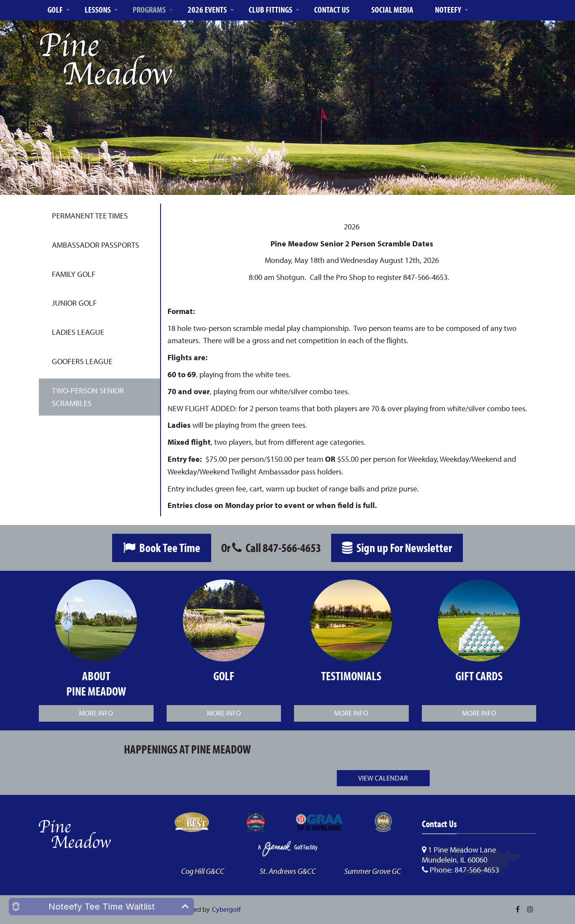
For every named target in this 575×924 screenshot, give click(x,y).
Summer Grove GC (373, 871)
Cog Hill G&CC (203, 871)
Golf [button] (55, 9)
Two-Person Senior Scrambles (88, 397)
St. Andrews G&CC (288, 871)
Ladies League (78, 332)
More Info (96, 713)
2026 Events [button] (207, 9)
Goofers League (82, 361)
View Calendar (383, 778)
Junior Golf (74, 303)
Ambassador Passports (96, 245)
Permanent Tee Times (90, 216)
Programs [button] (149, 9)
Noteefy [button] (448, 9)
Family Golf (74, 274)
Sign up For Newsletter (397, 547)
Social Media (392, 9)
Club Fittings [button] (270, 9)
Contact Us (332, 9)
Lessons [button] (98, 9)
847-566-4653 (292, 547)
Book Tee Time (162, 547)
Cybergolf (226, 909)
